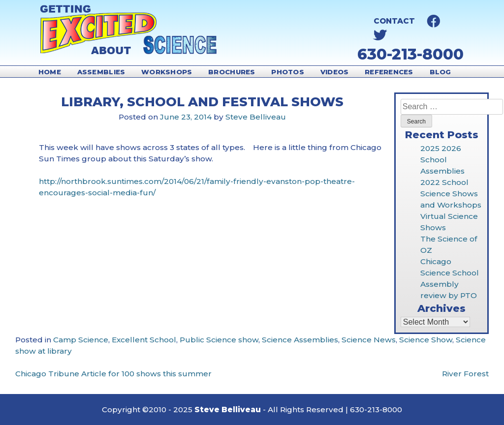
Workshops (167, 72)
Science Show (426, 340)
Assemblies (101, 72)
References (389, 72)
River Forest (465, 374)
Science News (369, 340)
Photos (288, 72)
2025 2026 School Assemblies (442, 160)
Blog (441, 72)
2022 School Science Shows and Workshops (451, 194)
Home (50, 72)
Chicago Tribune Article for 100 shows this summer (113, 374)
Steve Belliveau (256, 117)
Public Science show (219, 340)
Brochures (232, 72)
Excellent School (144, 340)
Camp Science (81, 340)
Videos (335, 72)
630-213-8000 (410, 54)
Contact (394, 21)
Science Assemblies (300, 340)
